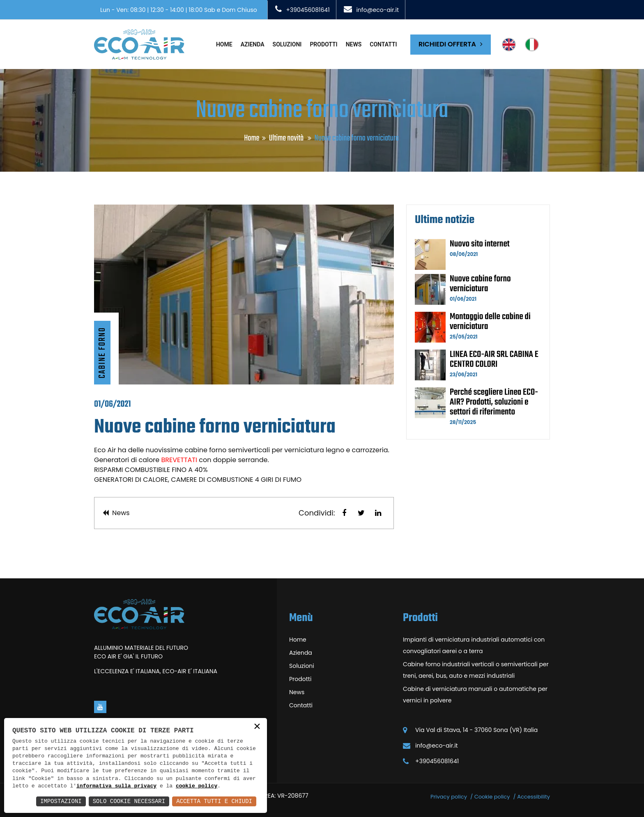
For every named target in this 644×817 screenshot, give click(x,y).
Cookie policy (492, 797)
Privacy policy (449, 797)
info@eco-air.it (377, 10)
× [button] (257, 727)
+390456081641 (308, 10)
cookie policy (197, 786)
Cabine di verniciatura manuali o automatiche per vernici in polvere (475, 695)
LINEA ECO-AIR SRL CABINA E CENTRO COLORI (494, 359)
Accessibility (534, 797)
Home (224, 44)
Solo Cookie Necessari (129, 801)
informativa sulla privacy (116, 786)
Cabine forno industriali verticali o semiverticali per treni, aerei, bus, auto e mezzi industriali (476, 670)
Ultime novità (287, 138)
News (354, 44)
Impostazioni (61, 801)
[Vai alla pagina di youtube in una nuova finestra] (100, 707)
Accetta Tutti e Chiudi (214, 801)
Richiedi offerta (451, 44)
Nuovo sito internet (480, 244)
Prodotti (323, 44)
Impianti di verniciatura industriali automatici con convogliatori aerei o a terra (474, 645)
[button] (344, 513)
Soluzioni (287, 44)
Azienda (253, 44)
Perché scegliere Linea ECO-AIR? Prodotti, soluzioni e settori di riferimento (494, 402)
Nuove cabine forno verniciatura (480, 284)
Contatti (383, 44)
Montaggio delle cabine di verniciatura (490, 322)
